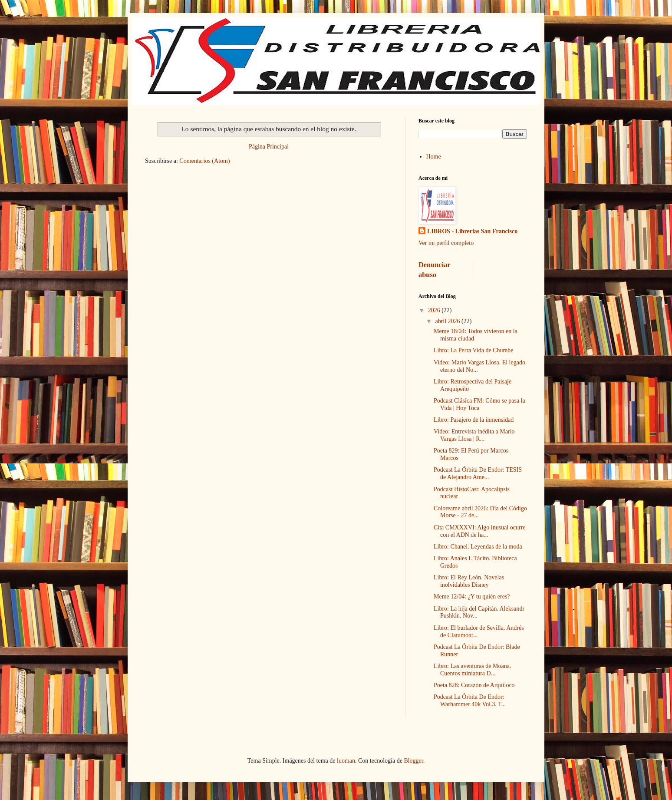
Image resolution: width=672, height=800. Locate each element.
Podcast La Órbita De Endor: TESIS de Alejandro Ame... (478, 473)
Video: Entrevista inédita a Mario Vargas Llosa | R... (474, 435)
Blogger (413, 761)
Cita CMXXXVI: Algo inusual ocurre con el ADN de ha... (480, 531)
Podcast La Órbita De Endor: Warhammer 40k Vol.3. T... (470, 701)
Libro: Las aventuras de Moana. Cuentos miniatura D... (472, 670)
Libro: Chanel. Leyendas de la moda (478, 547)
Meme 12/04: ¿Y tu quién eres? (472, 597)
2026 (435, 310)
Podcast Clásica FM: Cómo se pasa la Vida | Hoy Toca (479, 404)
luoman (346, 761)
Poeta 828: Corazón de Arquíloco (474, 685)
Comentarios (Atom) (204, 161)
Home (434, 157)
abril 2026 (448, 321)
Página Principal (269, 147)
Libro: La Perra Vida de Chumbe (474, 350)
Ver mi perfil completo (446, 243)
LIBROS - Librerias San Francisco (472, 231)
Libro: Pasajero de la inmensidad (474, 420)
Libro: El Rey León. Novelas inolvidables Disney (469, 581)
